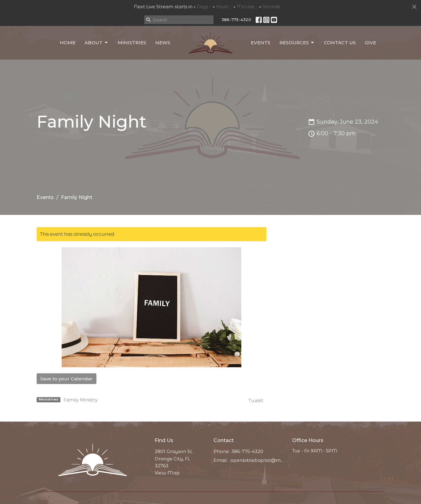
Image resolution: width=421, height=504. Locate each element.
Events (261, 43)
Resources (297, 43)
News (163, 43)
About (97, 43)
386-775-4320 (236, 20)
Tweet (256, 400)
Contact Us (340, 43)
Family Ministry (81, 400)
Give (371, 43)
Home (68, 43)
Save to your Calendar (67, 379)
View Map (167, 473)
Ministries (132, 43)
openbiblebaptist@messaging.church (258, 460)
